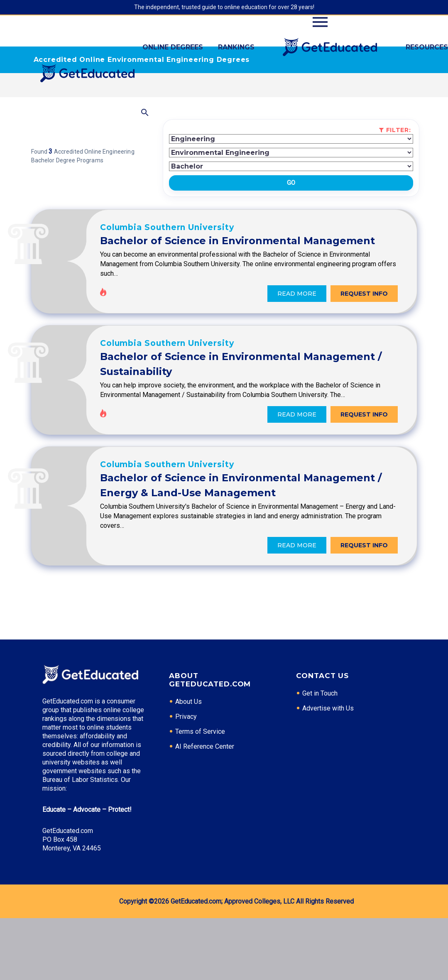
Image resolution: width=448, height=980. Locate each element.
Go (291, 183)
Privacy (186, 778)
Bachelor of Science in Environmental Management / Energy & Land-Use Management (254, 535)
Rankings (236, 47)
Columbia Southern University (221, 231)
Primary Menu (320, 22)
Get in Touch (320, 755)
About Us (189, 763)
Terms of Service (200, 793)
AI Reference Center (205, 808)
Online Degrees (173, 47)
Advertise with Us (328, 770)
